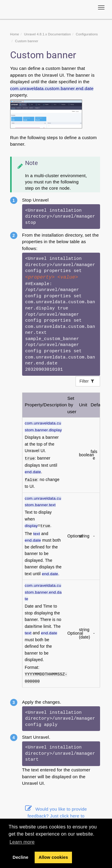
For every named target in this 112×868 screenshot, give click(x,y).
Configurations (87, 34)
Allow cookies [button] (53, 857)
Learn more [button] (22, 842)
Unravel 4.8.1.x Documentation (47, 34)
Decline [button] (20, 857)
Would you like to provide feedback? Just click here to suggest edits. (56, 816)
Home (15, 34)
